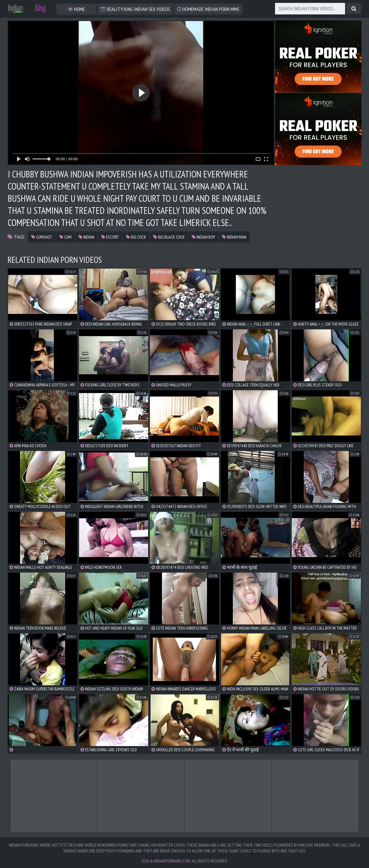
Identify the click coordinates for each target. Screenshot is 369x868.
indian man (234, 237)
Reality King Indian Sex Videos (135, 9)
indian (86, 237)
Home (76, 9)
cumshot (42, 237)
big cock (136, 237)
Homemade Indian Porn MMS (208, 9)
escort (110, 237)
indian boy (203, 237)
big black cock (169, 237)
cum (65, 237)
